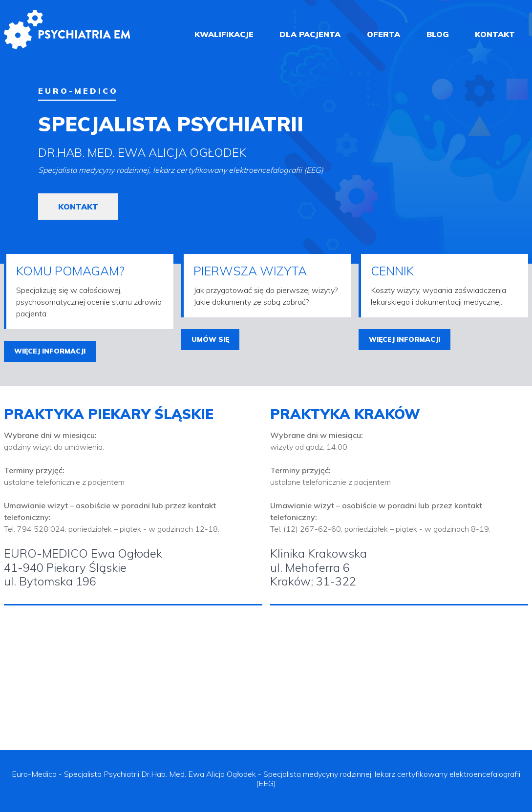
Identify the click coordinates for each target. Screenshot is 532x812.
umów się (210, 339)
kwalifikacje (224, 34)
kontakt (495, 34)
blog (438, 34)
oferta (383, 34)
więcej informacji (50, 351)
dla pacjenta (310, 34)
